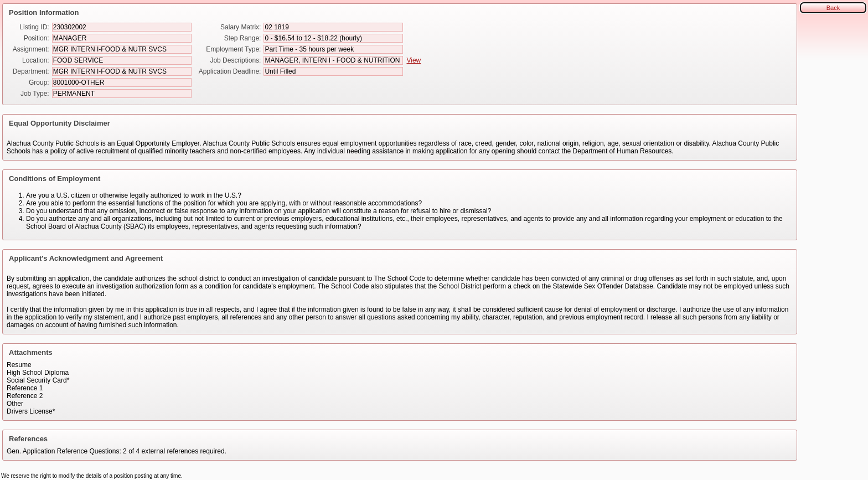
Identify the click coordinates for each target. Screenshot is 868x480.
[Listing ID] (122, 27)
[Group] (122, 82)
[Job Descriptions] (333, 60)
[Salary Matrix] (333, 27)
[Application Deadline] (333, 71)
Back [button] (833, 8)
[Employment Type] (333, 49)
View (414, 60)
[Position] (122, 38)
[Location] (122, 60)
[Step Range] (333, 38)
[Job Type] (122, 94)
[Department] (122, 71)
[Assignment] (122, 49)
